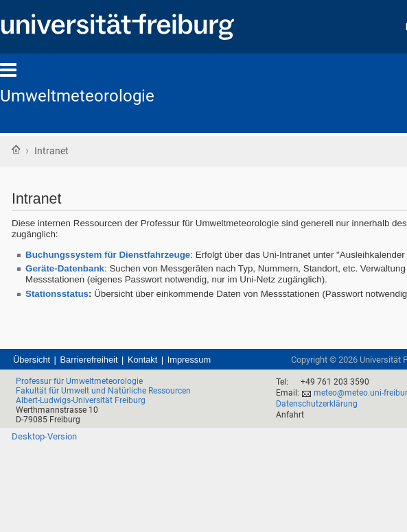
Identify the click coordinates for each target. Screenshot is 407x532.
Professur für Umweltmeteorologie (79, 381)
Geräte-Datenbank (65, 268)
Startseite (16, 149)
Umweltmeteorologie (77, 96)
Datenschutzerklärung (317, 404)
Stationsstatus (57, 294)
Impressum (189, 360)
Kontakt (142, 360)
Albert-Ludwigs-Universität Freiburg (81, 400)
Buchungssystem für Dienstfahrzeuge (108, 255)
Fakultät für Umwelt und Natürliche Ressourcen (103, 391)
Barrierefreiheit (89, 360)
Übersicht (32, 360)
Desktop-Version (44, 436)
